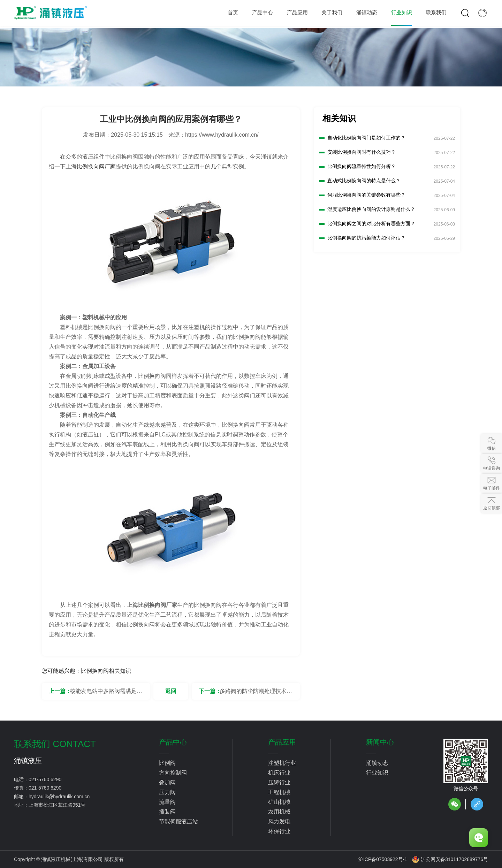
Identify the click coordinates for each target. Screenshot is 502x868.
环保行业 (279, 831)
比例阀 (167, 763)
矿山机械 (279, 802)
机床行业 (279, 773)
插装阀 (167, 812)
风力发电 (279, 821)
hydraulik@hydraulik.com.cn (59, 797)
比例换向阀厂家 (96, 166)
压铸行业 (279, 782)
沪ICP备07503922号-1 (383, 859)
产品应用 (282, 742)
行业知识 (377, 773)
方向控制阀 (173, 773)
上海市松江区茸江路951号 (57, 805)
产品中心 (173, 742)
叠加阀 (167, 782)
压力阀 (167, 792)
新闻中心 (380, 742)
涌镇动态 (377, 763)
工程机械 (279, 792)
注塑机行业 (282, 763)
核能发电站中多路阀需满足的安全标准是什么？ (106, 694)
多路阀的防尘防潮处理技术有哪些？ (256, 694)
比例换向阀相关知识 (106, 671)
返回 (171, 691)
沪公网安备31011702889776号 (450, 859)
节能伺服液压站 (178, 821)
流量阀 (167, 802)
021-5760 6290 (45, 779)
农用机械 (279, 812)
